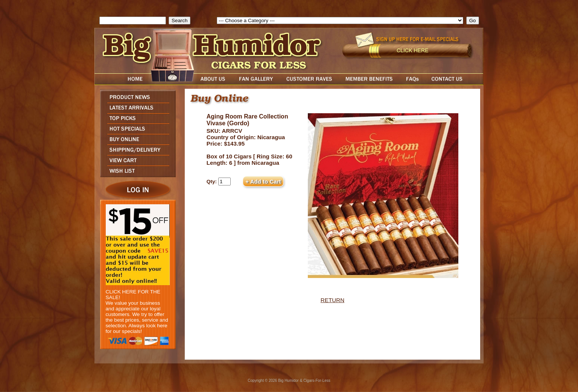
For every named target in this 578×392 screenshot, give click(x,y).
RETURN (332, 300)
